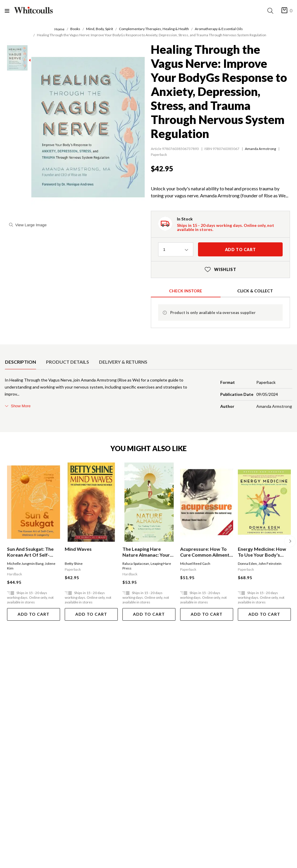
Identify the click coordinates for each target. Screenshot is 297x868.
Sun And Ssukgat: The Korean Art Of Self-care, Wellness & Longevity (30, 552)
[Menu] (9, 11)
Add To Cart (34, 614)
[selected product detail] (7, 349)
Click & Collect (255, 291)
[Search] (272, 11)
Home (59, 29)
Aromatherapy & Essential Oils (219, 29)
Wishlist (221, 269)
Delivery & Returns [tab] (123, 362)
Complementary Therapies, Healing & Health (154, 29)
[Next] (290, 541)
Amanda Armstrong (260, 149)
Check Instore (186, 291)
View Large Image (28, 225)
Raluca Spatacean (136, 564)
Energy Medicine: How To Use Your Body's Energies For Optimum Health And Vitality (262, 552)
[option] (21, 362)
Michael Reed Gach (195, 564)
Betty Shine (74, 564)
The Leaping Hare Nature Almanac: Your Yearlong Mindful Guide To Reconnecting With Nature (148, 552)
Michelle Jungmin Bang (25, 564)
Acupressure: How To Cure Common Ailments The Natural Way (206, 552)
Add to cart (240, 250)
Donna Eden (247, 564)
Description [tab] (21, 362)
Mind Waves (78, 549)
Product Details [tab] (68, 362)
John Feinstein (270, 564)
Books (75, 29)
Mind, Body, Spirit (100, 29)
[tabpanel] (148, 394)
